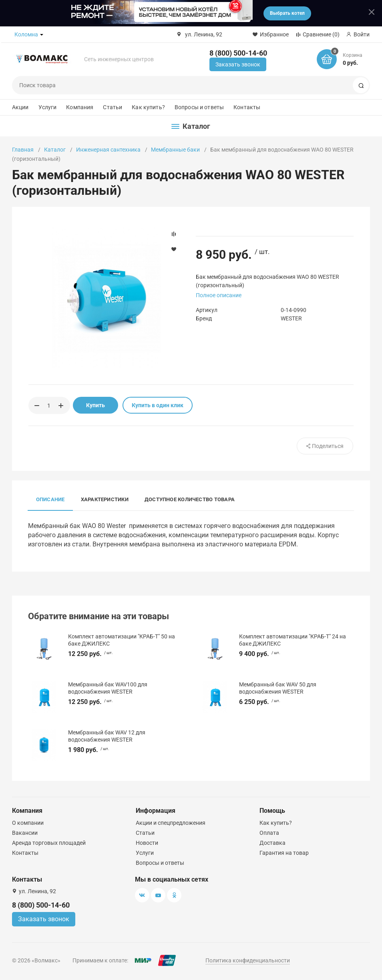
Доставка (272, 843)
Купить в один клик (158, 405)
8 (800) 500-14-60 (238, 53)
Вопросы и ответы (199, 107)
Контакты (247, 107)
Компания (80, 107)
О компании (28, 823)
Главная (23, 150)
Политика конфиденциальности (248, 960)
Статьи (113, 107)
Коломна (26, 34)
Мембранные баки (175, 150)
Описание (50, 499)
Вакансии (25, 833)
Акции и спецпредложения (171, 823)
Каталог (55, 150)
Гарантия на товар (284, 853)
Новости (147, 843)
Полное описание (219, 295)
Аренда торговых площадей (49, 843)
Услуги (48, 107)
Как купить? (148, 107)
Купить (95, 405)
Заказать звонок (238, 64)
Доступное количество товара (190, 499)
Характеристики (105, 499)
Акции (20, 107)
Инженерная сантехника (108, 150)
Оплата (269, 833)
